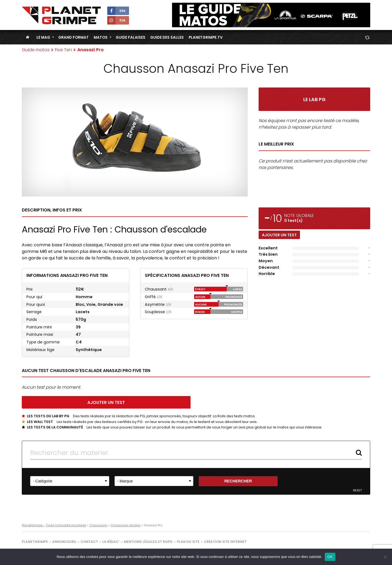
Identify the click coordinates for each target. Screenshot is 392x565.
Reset (357, 490)
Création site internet (225, 542)
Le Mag (43, 37)
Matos (101, 37)
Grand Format (73, 37)
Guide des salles (167, 37)
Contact (89, 542)
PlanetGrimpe (35, 542)
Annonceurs (64, 542)
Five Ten (63, 50)
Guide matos (36, 50)
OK (330, 557)
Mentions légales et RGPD (148, 542)
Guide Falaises (131, 37)
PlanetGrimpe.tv (206, 37)
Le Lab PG (314, 99)
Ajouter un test (279, 235)
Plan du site (188, 542)
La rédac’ (111, 542)
